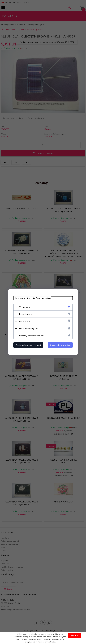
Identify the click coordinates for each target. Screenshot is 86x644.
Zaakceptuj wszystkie (60, 345)
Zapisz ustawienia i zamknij (28, 345)
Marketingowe (26, 314)
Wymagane (25, 307)
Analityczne (25, 321)
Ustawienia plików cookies (32, 298)
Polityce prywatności (46, 642)
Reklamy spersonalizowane (32, 336)
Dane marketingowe (29, 328)
